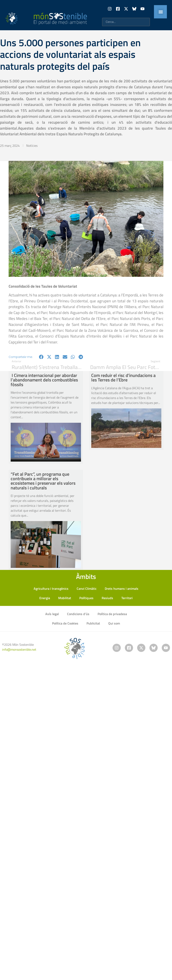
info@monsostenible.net (19, 649)
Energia (45, 598)
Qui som (114, 623)
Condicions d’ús (78, 614)
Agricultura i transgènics (51, 589)
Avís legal (52, 614)
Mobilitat (65, 598)
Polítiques (86, 598)
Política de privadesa (112, 614)
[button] (161, 12)
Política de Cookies (65, 623)
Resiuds (107, 598)
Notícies (32, 146)
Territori (127, 598)
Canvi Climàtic (87, 589)
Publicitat (93, 623)
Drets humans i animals (122, 589)
